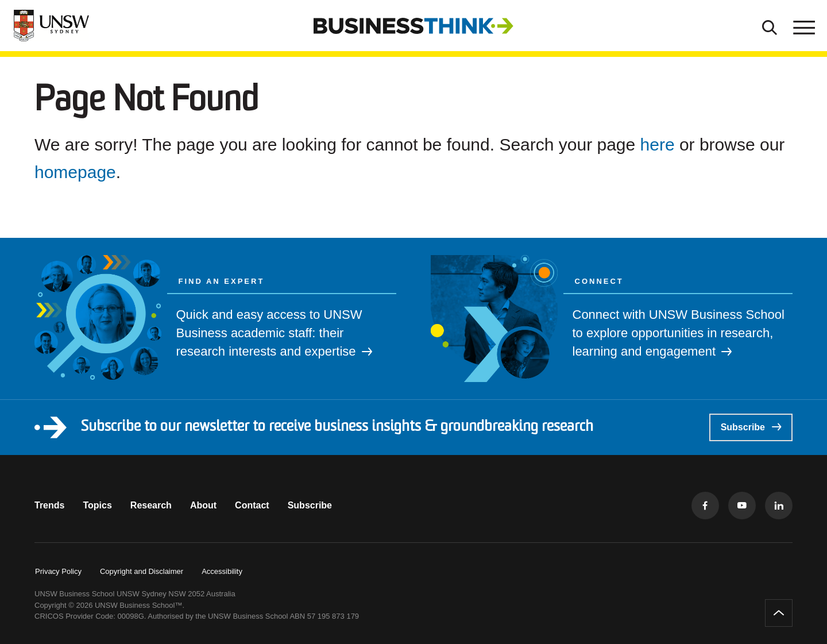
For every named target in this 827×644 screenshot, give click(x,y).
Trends (49, 505)
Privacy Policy (58, 571)
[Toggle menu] (803, 26)
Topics (97, 505)
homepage (75, 172)
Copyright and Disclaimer (142, 571)
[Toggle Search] (770, 26)
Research (151, 505)
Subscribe (751, 427)
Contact (252, 505)
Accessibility (222, 571)
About (203, 505)
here (658, 144)
